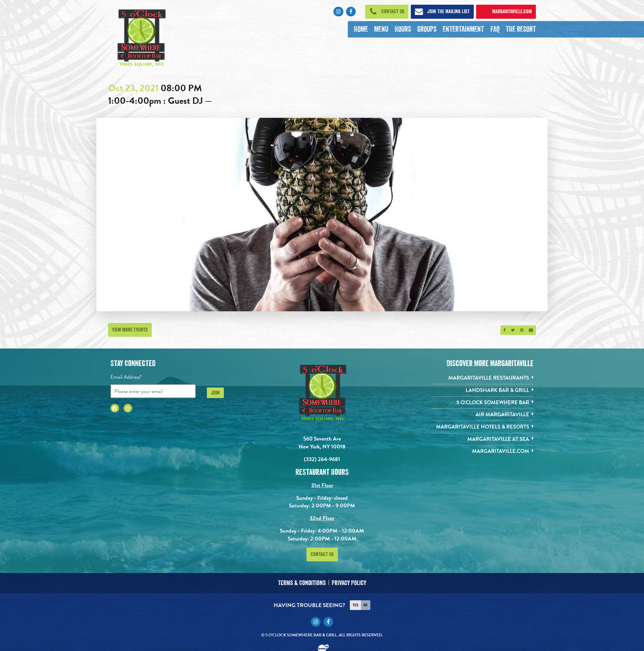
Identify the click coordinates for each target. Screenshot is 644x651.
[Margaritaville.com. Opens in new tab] (482, 451)
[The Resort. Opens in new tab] (521, 29)
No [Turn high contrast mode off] (365, 605)
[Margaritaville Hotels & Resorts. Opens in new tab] (482, 427)
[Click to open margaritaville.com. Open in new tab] (506, 12)
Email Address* (126, 377)
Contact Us (322, 554)
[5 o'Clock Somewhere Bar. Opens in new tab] (482, 403)
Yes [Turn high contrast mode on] (355, 605)
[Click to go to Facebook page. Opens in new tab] (351, 12)
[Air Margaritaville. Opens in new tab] (482, 415)
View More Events (130, 330)
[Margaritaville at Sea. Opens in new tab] (482, 439)
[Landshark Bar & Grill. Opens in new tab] (482, 390)
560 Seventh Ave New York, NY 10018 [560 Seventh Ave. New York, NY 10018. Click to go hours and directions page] (322, 443)
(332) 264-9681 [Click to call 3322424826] (322, 459)
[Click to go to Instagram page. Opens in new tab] (338, 12)
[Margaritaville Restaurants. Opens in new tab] (482, 378)
